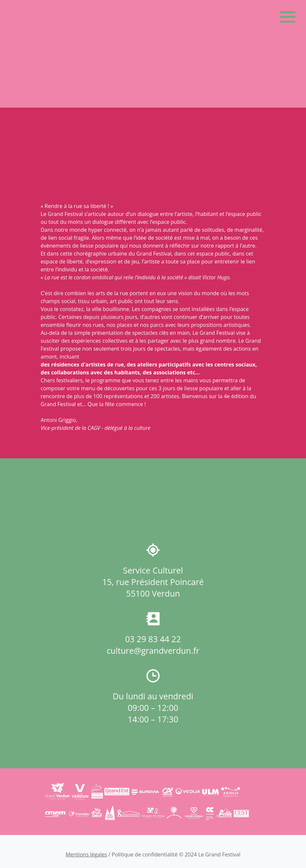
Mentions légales (86, 854)
